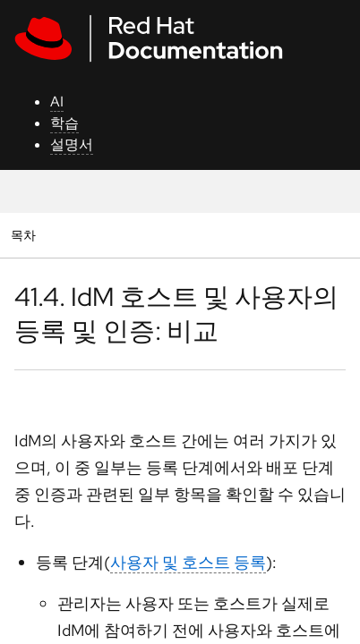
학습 (64, 123)
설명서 (72, 144)
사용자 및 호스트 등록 (188, 562)
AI (57, 102)
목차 (26, 235)
